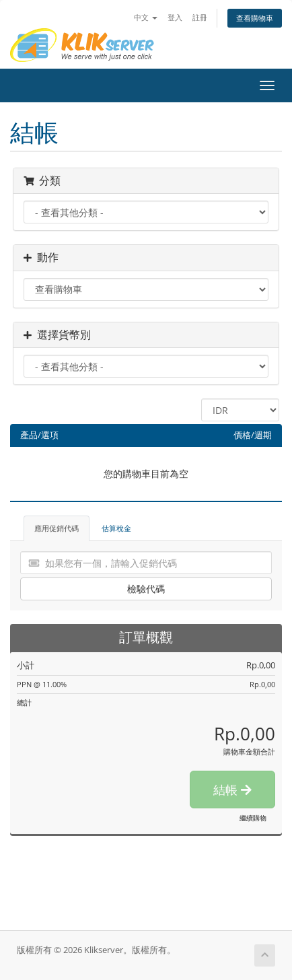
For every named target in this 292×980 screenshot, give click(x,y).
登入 (175, 17)
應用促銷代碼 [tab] (57, 528)
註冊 (200, 17)
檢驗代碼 (146, 589)
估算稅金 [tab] (116, 528)
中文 (146, 17)
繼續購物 (253, 818)
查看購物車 (255, 18)
